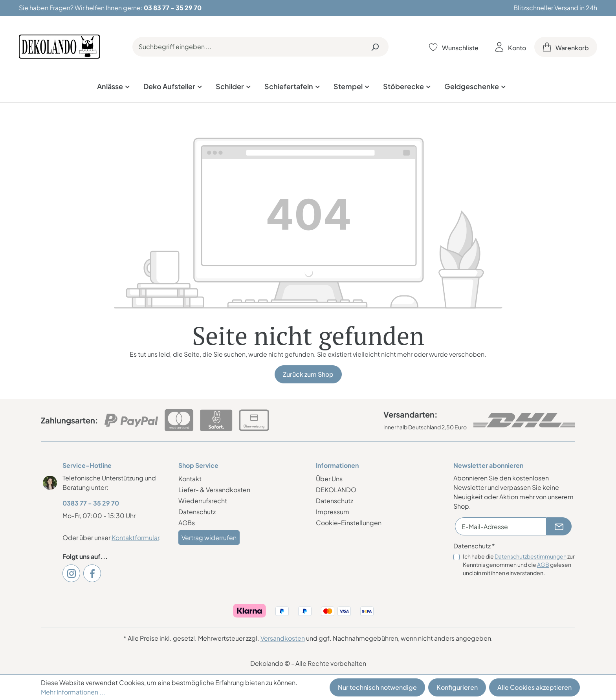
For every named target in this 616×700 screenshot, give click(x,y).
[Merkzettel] (454, 47)
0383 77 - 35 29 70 (91, 503)
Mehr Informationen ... (73, 692)
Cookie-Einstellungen (349, 523)
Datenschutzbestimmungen (531, 556)
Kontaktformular (135, 538)
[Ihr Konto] (511, 47)
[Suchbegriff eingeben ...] (247, 47)
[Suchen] (375, 47)
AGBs (187, 523)
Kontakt (190, 479)
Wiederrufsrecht (203, 501)
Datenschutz (197, 512)
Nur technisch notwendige (377, 687)
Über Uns (329, 479)
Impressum (333, 512)
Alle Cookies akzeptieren (534, 687)
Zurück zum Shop (308, 374)
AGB (543, 564)
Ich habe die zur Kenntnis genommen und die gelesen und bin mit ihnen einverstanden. (519, 564)
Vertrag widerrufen (209, 538)
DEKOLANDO (336, 490)
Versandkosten (283, 638)
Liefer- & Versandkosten (214, 490)
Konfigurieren (457, 687)
